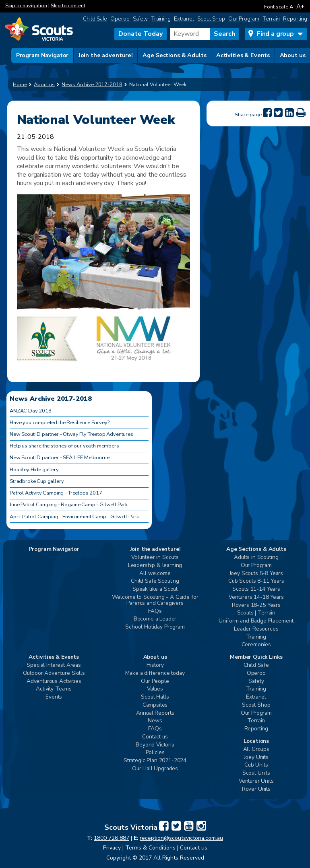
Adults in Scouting (256, 558)
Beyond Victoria (155, 745)
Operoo (120, 19)
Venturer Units (256, 781)
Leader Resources (256, 629)
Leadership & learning (155, 566)
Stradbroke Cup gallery (37, 481)
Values (155, 689)
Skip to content (68, 6)
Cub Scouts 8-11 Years (256, 581)
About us (293, 55)
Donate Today (141, 34)
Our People (155, 681)
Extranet (184, 19)
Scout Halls (155, 697)
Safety (140, 19)
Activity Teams (54, 689)
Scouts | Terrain (256, 613)
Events (54, 697)
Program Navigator (42, 55)
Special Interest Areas (54, 665)
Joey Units (256, 758)
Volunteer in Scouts (155, 558)
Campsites (155, 705)
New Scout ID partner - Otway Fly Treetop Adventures (71, 434)
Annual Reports (155, 713)
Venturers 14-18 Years (256, 597)
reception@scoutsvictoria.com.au (181, 838)
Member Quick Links (256, 657)
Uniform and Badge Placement (256, 621)
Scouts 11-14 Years (256, 589)
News (155, 721)
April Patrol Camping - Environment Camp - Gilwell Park (74, 517)
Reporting (295, 19)
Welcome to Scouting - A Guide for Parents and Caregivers (155, 600)
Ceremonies (256, 645)
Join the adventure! (106, 55)
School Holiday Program (155, 627)
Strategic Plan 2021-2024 (155, 761)
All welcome (155, 574)
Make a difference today (155, 673)
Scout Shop (211, 19)
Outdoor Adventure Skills (54, 673)
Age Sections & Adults (174, 55)
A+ (301, 6)
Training (161, 19)
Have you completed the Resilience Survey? (59, 423)
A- (292, 7)
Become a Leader (155, 619)
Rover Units (256, 789)
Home (20, 85)
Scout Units (256, 773)
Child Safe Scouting (155, 581)
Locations (256, 741)
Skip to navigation (26, 6)
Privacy (112, 848)
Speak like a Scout (155, 589)
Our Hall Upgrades (155, 769)
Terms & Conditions (150, 848)
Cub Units (256, 765)
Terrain (271, 19)
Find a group (275, 34)
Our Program (244, 19)
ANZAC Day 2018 (31, 411)
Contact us (155, 737)
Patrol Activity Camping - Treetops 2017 (56, 493)
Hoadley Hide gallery (34, 470)
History (155, 665)
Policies (155, 753)
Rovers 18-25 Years (256, 605)
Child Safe (95, 19)
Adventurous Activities (54, 681)
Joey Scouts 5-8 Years (256, 574)
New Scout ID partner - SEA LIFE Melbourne (59, 458)
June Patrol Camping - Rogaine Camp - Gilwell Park (69, 505)
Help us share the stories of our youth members (64, 446)
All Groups (256, 749)
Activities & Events (243, 55)
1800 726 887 (112, 838)
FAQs (155, 611)
